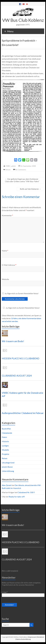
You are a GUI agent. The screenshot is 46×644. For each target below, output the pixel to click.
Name (5, 251)
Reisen (8, 170)
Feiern (4, 437)
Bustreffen (6, 429)
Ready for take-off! (17, 497)
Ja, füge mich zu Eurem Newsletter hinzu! (20, 293)
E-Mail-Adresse (9, 265)
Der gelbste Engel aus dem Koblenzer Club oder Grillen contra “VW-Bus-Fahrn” (22, 180)
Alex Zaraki (7, 485)
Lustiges (5, 446)
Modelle (5, 450)
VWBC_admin (11, 166)
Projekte (5, 454)
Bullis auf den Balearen (30, 189)
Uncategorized (8, 463)
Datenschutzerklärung (23, 639)
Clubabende (7, 433)
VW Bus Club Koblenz (23, 20)
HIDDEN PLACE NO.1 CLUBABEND (21, 358)
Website (5, 279)
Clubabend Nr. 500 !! (26, 492)
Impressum (32, 637)
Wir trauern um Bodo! (13, 341)
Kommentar (7, 215)
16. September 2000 (28, 166)
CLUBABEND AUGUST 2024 (17, 376)
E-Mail (5, 592)
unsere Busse (7, 467)
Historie (5, 441)
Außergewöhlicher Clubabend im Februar (23, 413)
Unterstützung (8, 471)
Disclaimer (41, 637)
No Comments (21, 170)
